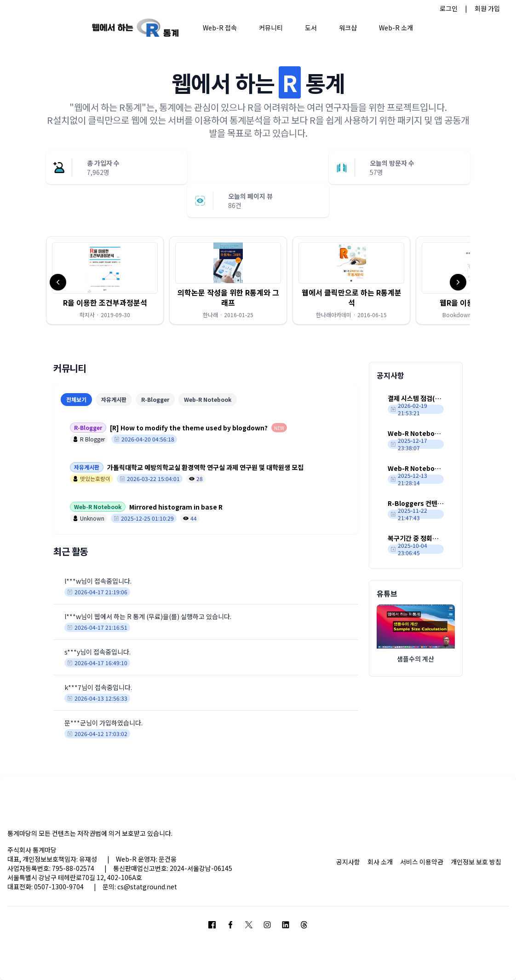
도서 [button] (311, 28)
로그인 (449, 8)
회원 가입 (487, 8)
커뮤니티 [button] (271, 28)
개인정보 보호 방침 (476, 862)
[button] (105, 280)
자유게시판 (114, 399)
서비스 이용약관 (422, 862)
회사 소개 (380, 862)
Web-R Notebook (208, 399)
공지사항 (348, 862)
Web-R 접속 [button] (220, 28)
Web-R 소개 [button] (396, 28)
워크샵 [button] (348, 28)
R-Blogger (155, 399)
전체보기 (76, 399)
